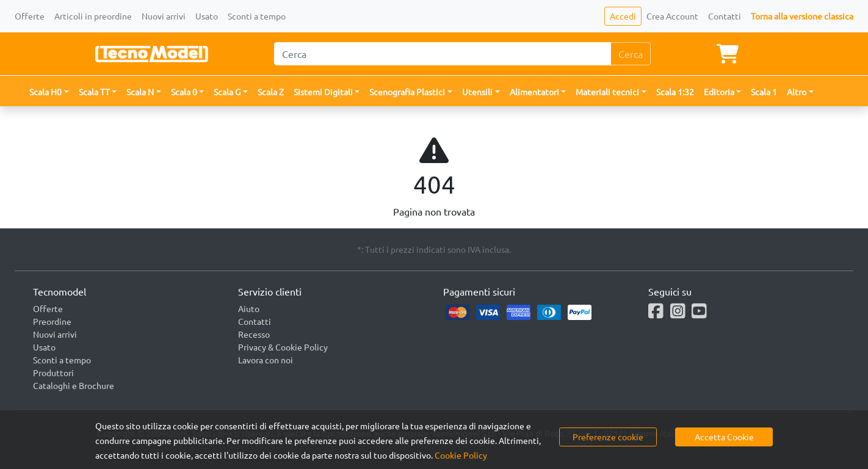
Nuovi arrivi (164, 16)
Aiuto (249, 308)
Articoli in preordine (93, 16)
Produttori (53, 373)
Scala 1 (764, 92)
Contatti (725, 16)
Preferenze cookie (608, 437)
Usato (207, 16)
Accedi (623, 16)
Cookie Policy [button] (461, 455)
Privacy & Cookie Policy (283, 347)
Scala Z (271, 92)
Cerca (631, 54)
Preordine (52, 321)
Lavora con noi (266, 360)
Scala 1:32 (675, 92)
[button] (49, 92)
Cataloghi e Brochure (74, 385)
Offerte (30, 16)
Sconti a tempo (257, 16)
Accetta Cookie (724, 437)
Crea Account (672, 16)
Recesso (254, 334)
